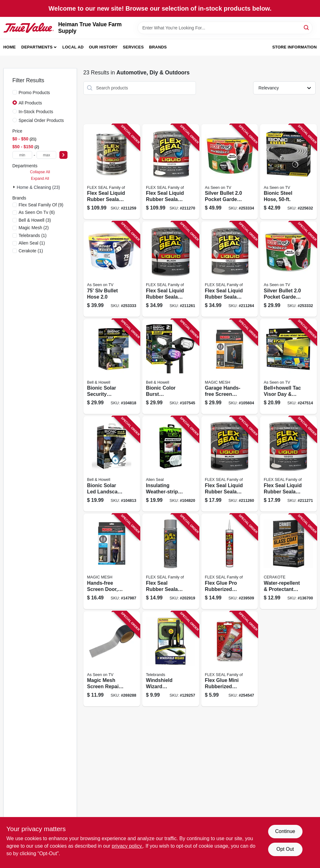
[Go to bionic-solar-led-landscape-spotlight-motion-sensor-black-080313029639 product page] (112, 464)
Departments (37, 47)
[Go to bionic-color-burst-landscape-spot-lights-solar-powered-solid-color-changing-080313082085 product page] (171, 367)
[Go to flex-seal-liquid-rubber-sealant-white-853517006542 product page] (171, 172)
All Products (30, 103)
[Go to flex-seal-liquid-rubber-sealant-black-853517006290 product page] (171, 269)
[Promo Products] (15, 92)
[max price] (46, 155)
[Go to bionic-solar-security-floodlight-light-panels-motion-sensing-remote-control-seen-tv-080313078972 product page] (112, 367)
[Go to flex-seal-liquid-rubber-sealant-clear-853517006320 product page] (230, 269)
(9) (41, 205)
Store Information (294, 47)
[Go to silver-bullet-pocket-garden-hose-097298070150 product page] (230, 172)
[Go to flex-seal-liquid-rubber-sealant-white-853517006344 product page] (288, 464)
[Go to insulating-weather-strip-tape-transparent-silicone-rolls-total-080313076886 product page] (171, 464)
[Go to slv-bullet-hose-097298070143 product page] (112, 269)
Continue (285, 831)
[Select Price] (63, 155)
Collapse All (40, 172)
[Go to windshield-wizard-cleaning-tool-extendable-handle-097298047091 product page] (171, 659)
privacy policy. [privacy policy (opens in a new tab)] (127, 846)
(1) (33, 235)
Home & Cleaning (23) (39, 187)
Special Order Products (41, 120)
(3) (35, 220)
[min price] (22, 155)
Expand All (40, 179)
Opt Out (285, 849)
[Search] (307, 27)
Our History (103, 47)
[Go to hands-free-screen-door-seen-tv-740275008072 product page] (112, 561)
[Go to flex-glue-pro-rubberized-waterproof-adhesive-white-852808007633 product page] (230, 561)
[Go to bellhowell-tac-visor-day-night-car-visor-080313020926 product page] (288, 367)
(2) (34, 228)
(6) (37, 212)
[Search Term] (225, 28)
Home (10, 47)
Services (133, 47)
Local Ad (73, 47)
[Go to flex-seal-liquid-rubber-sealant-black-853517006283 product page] (230, 464)
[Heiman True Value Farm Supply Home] (29, 28)
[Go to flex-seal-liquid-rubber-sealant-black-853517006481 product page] (112, 172)
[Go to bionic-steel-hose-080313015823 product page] (288, 172)
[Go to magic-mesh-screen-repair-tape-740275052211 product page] (112, 659)
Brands (158, 47)
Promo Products (34, 93)
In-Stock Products (36, 112)
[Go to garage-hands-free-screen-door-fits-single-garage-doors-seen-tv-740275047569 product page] (230, 367)
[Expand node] (15, 187)
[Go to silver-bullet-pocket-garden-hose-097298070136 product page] (288, 269)
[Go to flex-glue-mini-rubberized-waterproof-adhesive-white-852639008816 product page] (230, 659)
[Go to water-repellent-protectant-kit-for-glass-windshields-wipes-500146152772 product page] (288, 561)
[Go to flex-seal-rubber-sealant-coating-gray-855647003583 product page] (171, 561)
